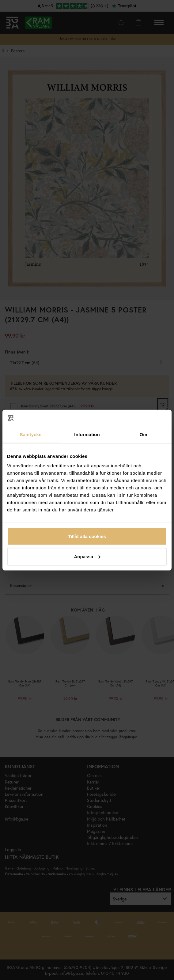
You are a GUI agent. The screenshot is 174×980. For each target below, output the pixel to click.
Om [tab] (143, 434)
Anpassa (87, 556)
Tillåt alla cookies (87, 536)
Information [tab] (87, 434)
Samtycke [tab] (31, 434)
